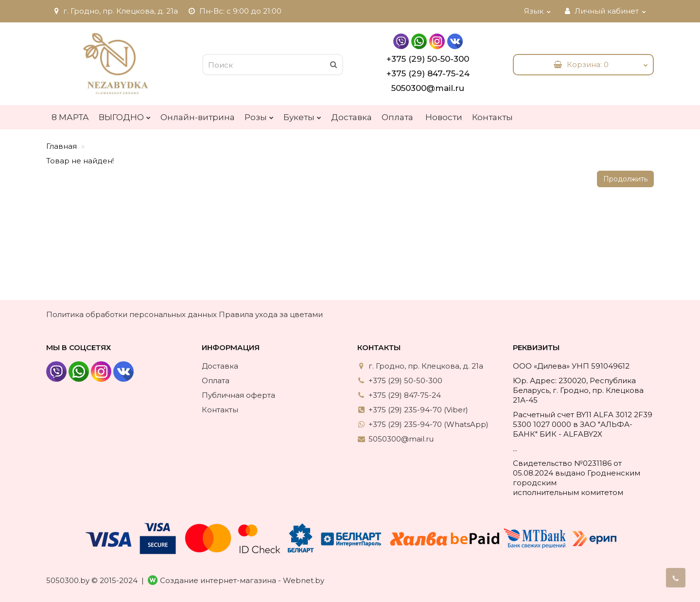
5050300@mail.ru (428, 88)
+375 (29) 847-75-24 (428, 73)
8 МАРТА (70, 117)
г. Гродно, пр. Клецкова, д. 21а (115, 11)
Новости (444, 117)
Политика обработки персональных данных (131, 314)
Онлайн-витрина (198, 117)
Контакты (492, 117)
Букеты (302, 115)
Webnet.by (304, 580)
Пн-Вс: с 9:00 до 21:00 (235, 11)
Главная (61, 146)
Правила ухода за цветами (271, 314)
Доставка (351, 117)
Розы (259, 115)
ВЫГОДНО (125, 115)
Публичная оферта (238, 395)
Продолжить (625, 179)
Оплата (397, 117)
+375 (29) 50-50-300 (428, 59)
